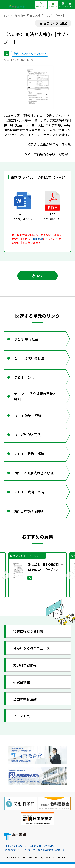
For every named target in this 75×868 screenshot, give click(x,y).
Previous (5, 579)
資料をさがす (41, 5)
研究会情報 (22, 686)
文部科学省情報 (25, 669)
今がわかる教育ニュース (32, 652)
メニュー (70, 5)
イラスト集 (22, 719)
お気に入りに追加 (55, 23)
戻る (38, 276)
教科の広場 (53, 5)
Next (70, 579)
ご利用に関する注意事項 (42, 850)
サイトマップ (28, 854)
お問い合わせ (12, 854)
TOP (7, 15)
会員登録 (38, 239)
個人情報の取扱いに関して (51, 854)
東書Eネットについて (16, 850)
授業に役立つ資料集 (28, 635)
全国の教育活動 (25, 702)
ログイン (63, 5)
